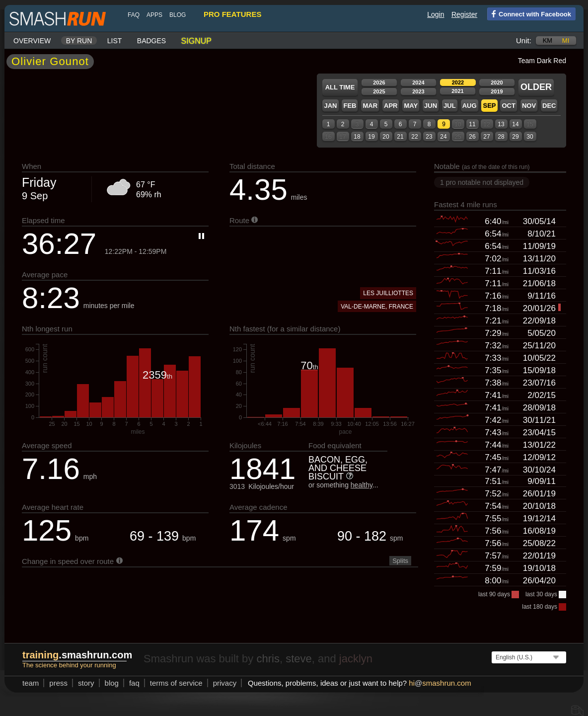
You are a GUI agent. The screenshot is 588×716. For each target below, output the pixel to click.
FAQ (134, 15)
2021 (457, 91)
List (115, 41)
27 (486, 137)
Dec (549, 106)
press (58, 683)
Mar (370, 106)
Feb (350, 106)
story (86, 683)
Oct (508, 106)
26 (472, 137)
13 (501, 124)
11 (472, 124)
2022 (458, 82)
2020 (497, 82)
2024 (418, 82)
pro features (232, 14)
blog (178, 15)
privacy (225, 683)
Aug (470, 106)
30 (530, 137)
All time (340, 87)
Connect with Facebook (529, 13)
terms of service (176, 683)
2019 (497, 91)
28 (501, 137)
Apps (154, 15)
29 (515, 137)
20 (386, 137)
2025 (379, 91)
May (411, 106)
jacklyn (356, 659)
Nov (529, 106)
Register (464, 14)
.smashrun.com (77, 655)
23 (429, 137)
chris (268, 659)
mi (566, 40)
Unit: (524, 40)
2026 (379, 82)
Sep (489, 106)
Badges (151, 41)
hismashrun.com (440, 683)
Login (436, 14)
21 (400, 137)
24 (443, 137)
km (548, 40)
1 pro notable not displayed (482, 182)
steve (299, 659)
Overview (32, 41)
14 (515, 124)
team (31, 683)
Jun (431, 106)
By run (79, 41)
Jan (330, 106)
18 (357, 137)
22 (414, 137)
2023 (418, 91)
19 (371, 137)
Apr (391, 106)
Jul (450, 106)
